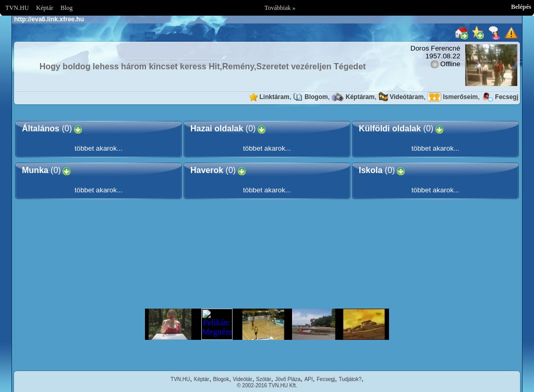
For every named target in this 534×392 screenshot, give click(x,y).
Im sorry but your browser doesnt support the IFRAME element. (267, 324)
